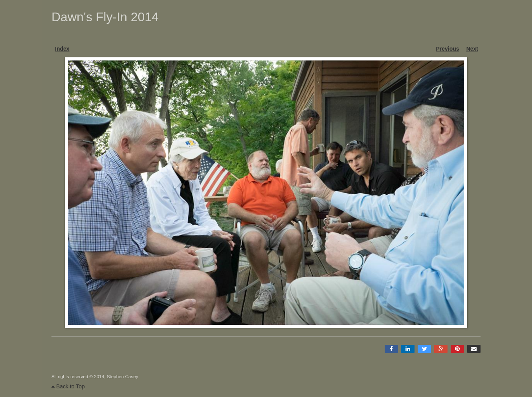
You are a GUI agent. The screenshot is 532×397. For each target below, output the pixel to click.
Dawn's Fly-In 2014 (105, 17)
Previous (448, 49)
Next (472, 49)
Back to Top (68, 386)
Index (62, 49)
